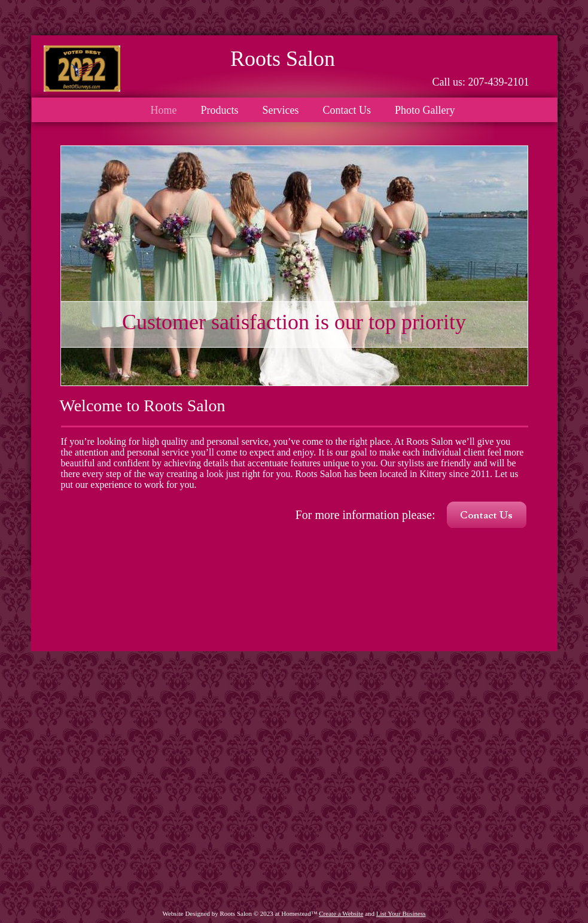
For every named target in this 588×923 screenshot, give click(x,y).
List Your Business (401, 913)
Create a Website (341, 913)
